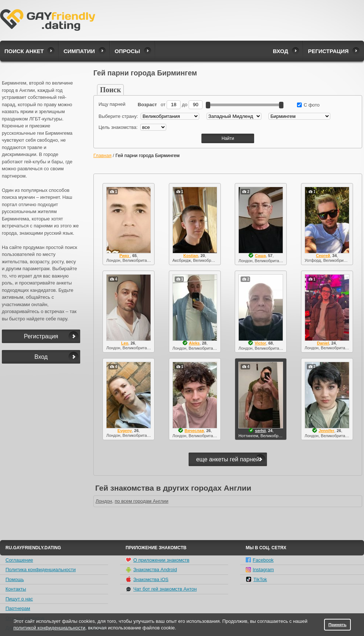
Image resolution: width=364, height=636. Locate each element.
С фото (308, 105)
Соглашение (19, 560)
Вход (281, 51)
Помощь (15, 579)
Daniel (323, 343)
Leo (125, 343)
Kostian (191, 256)
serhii (260, 431)
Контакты (16, 589)
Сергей (323, 256)
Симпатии (79, 51)
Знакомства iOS (147, 579)
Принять (338, 624)
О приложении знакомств (157, 560)
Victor (260, 343)
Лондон (104, 501)
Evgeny (125, 431)
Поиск (110, 90)
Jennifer (326, 431)
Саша (260, 256)
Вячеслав (194, 431)
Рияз (125, 256)
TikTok (256, 579)
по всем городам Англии (142, 501)
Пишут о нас (19, 599)
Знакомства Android (151, 570)
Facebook (260, 560)
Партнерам (18, 608)
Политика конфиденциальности (41, 570)
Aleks (194, 343)
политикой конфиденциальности (49, 628)
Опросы (127, 51)
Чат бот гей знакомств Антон (161, 589)
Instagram (260, 570)
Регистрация (328, 51)
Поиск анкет (24, 51)
